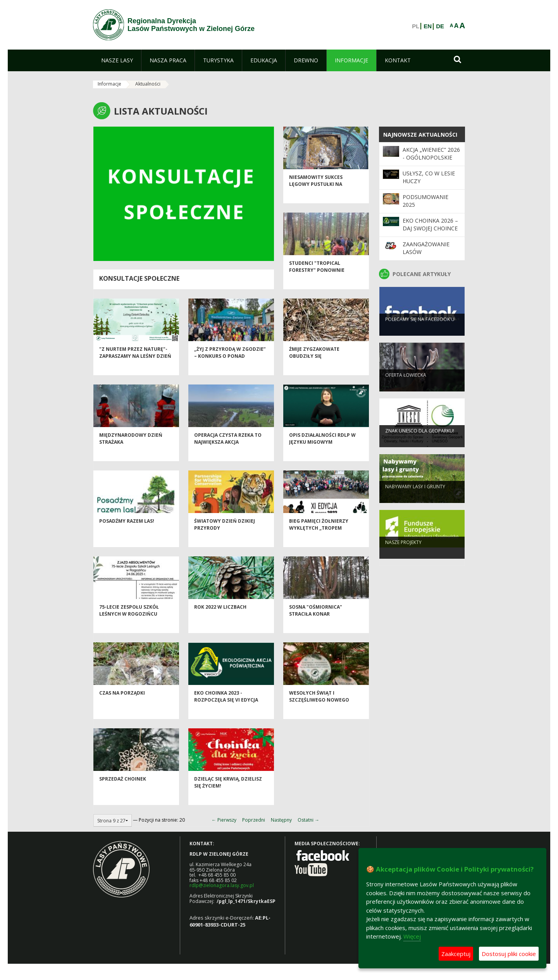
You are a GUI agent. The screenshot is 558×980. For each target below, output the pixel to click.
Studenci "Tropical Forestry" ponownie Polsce (317, 283)
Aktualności (148, 84)
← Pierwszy (224, 820)
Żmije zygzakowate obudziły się (314, 366)
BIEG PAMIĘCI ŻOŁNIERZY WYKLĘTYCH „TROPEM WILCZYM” (319, 541)
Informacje (109, 84)
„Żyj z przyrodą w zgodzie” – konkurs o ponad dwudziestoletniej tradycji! (230, 372)
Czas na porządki (122, 706)
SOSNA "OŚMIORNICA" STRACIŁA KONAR (316, 623)
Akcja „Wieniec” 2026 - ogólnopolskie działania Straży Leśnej (431, 161)
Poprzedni (254, 820)
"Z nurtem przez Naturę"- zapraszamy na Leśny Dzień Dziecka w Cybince (135, 369)
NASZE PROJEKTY (403, 554)
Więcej (412, 936)
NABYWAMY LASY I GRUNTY (415, 498)
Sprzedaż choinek (123, 792)
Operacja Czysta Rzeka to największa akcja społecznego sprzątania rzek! (228, 458)
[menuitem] (117, 60)
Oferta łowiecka (406, 387)
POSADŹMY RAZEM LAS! (127, 534)
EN (428, 26)
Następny (281, 820)
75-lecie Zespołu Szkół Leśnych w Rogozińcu (129, 623)
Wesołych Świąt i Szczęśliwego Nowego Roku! (319, 713)
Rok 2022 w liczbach (220, 620)
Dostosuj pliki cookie (509, 954)
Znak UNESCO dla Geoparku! (420, 442)
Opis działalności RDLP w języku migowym (322, 451)
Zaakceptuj (456, 954)
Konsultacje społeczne (139, 278)
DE (440, 26)
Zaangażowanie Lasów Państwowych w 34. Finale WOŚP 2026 (432, 256)
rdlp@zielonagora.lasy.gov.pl (222, 885)
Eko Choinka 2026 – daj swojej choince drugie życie (430, 228)
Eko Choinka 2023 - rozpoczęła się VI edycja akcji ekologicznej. (226, 713)
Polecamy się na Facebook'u (420, 331)
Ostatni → (308, 820)
